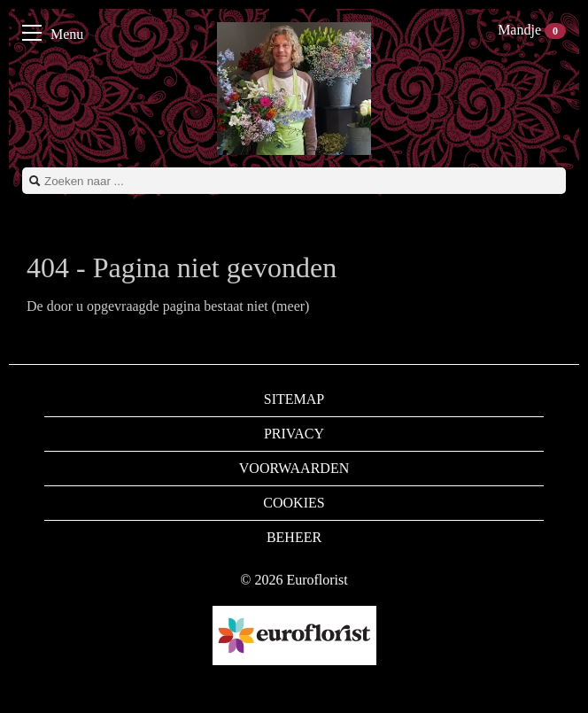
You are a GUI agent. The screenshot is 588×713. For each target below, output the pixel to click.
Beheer (294, 537)
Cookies (294, 503)
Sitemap (294, 399)
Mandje (532, 30)
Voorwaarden (294, 468)
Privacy (294, 434)
